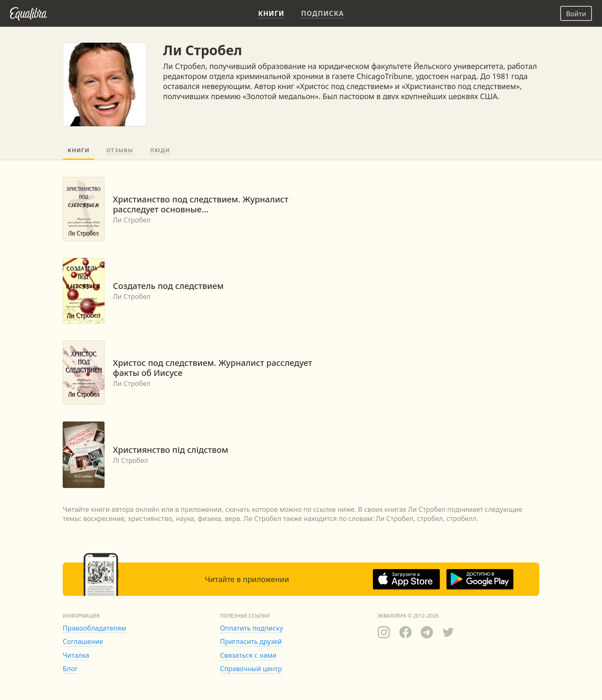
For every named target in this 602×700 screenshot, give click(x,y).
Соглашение (83, 641)
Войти (576, 14)
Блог (70, 669)
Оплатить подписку (251, 628)
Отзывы (120, 150)
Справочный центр (251, 669)
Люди (160, 150)
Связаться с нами (248, 655)
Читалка (76, 655)
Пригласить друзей (251, 641)
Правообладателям (94, 628)
